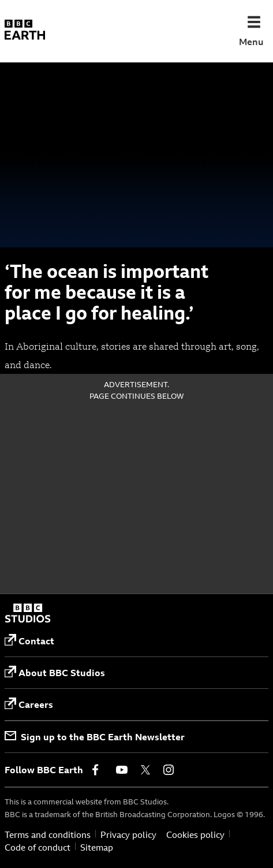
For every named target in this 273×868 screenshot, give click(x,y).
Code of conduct (38, 848)
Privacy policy (128, 835)
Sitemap (97, 848)
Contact (29, 641)
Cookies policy (195, 835)
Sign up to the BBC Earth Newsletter (95, 737)
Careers (29, 704)
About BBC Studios (55, 672)
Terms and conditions (48, 835)
